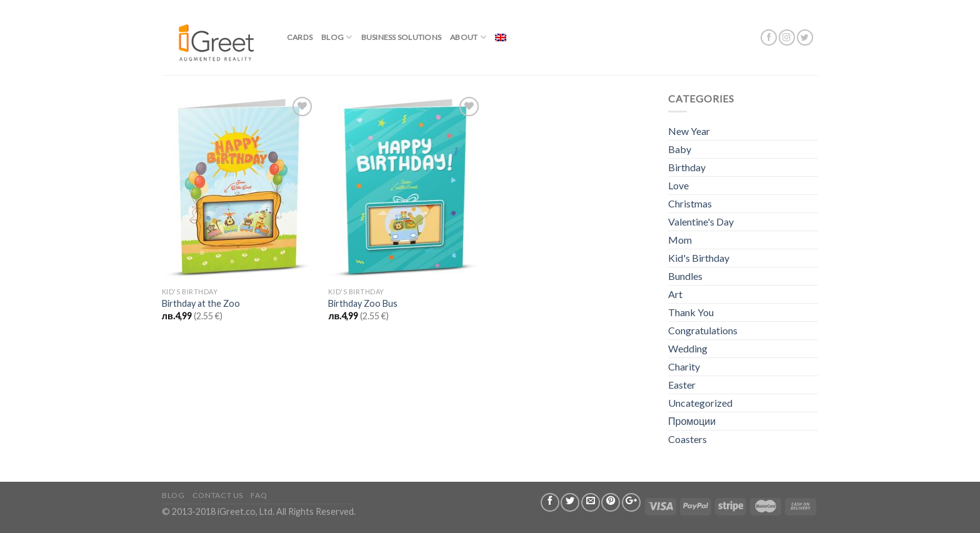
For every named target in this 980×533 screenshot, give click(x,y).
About (468, 37)
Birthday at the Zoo (201, 303)
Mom (680, 240)
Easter (682, 385)
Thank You (691, 312)
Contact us (218, 495)
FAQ (259, 495)
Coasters (687, 439)
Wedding (688, 348)
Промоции (692, 421)
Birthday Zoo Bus (363, 303)
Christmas (690, 203)
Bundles (685, 276)
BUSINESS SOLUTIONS (401, 37)
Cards (300, 37)
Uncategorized (700, 403)
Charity (684, 366)
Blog (337, 37)
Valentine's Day (701, 222)
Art (675, 294)
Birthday (687, 167)
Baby (680, 149)
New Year (689, 131)
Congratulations (703, 330)
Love (678, 185)
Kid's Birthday (699, 258)
